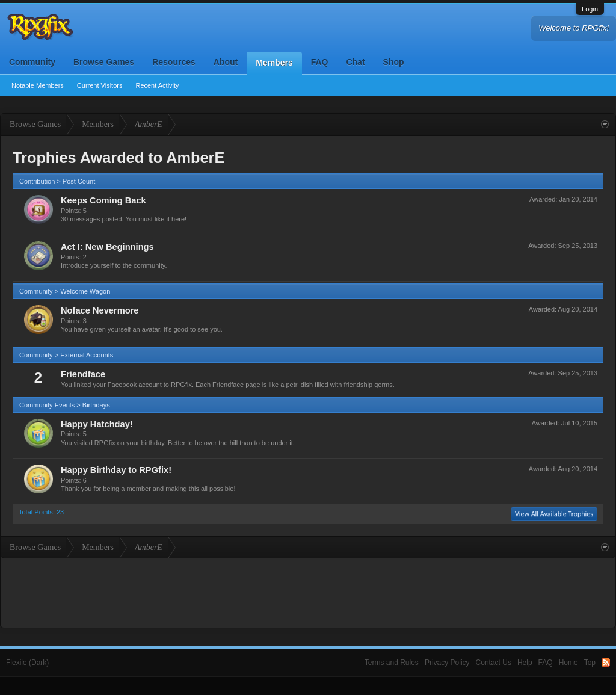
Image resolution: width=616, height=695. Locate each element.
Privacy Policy (447, 663)
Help (525, 663)
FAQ (320, 62)
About (226, 62)
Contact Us (494, 663)
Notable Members (38, 85)
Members (274, 63)
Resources (174, 62)
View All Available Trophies (554, 514)
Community (32, 62)
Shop (394, 62)
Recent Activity (157, 85)
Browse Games (104, 62)
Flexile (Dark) (27, 663)
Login (590, 9)
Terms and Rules (392, 663)
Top (590, 663)
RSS (606, 663)
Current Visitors (100, 85)
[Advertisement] (308, 592)
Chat (355, 62)
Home (568, 663)
